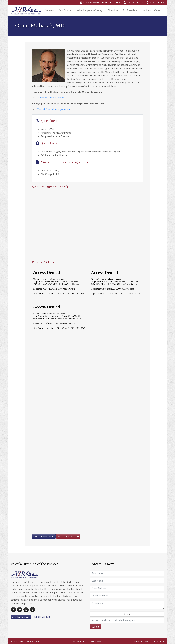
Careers (158, 10)
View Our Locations (21, 617)
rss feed (155, 641)
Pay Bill (156, 2)
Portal (134, 2)
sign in (162, 641)
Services (49, 10)
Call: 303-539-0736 (42, 617)
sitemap (136, 641)
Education (113, 10)
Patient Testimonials (68, 536)
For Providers (130, 10)
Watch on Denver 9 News (51, 98)
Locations (146, 10)
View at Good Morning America (54, 109)
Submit (95, 627)
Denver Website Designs (32, 641)
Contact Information (44, 536)
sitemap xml (145, 641)
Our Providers (66, 10)
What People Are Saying (90, 10)
